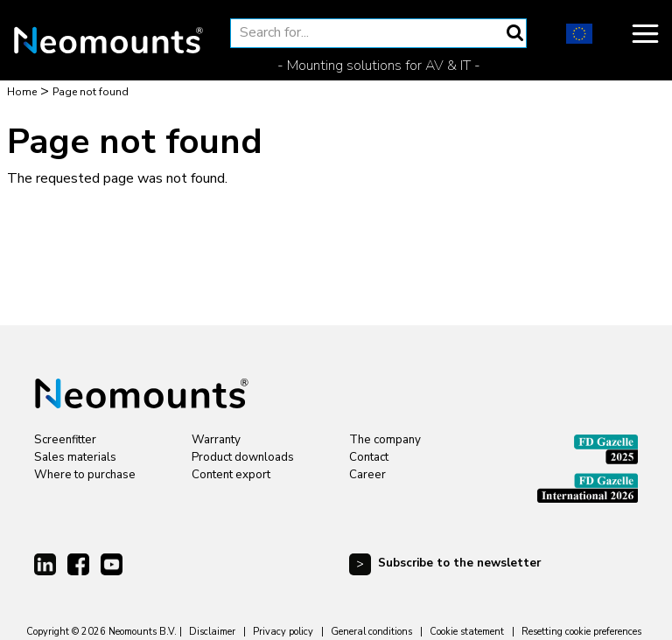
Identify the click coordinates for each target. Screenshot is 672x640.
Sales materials (75, 457)
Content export (231, 475)
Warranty (216, 440)
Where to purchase (85, 475)
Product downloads (243, 457)
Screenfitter (65, 440)
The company (385, 440)
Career (367, 475)
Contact (369, 457)
